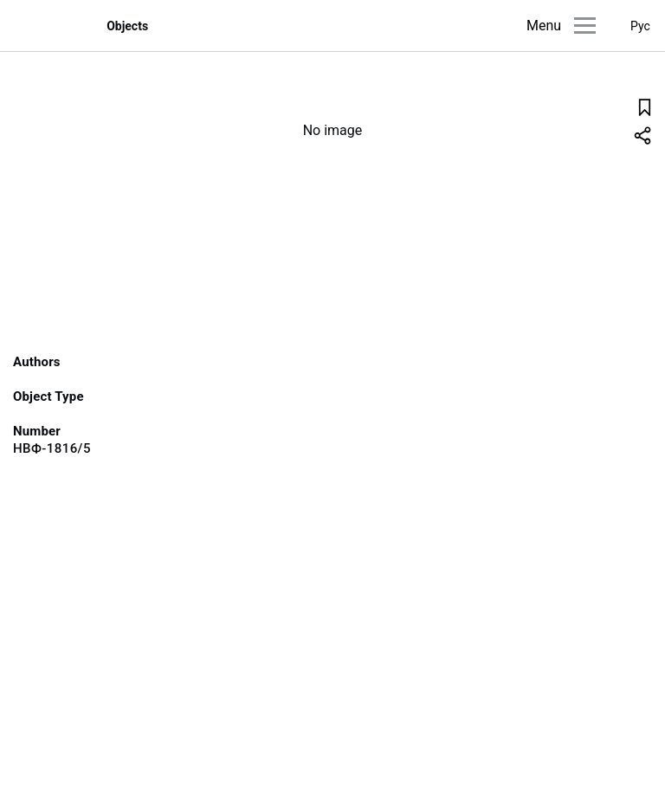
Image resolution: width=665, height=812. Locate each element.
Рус (640, 26)
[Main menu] (585, 26)
